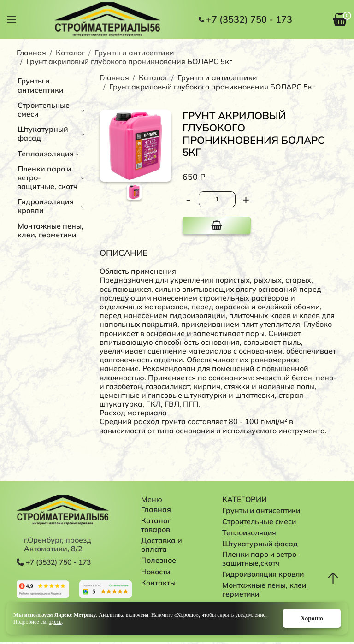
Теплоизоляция (46, 154)
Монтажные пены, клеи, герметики (50, 230)
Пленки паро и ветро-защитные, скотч (47, 177)
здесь (56, 621)
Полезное (159, 560)
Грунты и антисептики (135, 53)
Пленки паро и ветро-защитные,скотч (262, 559)
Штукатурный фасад (43, 133)
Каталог (70, 53)
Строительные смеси (44, 109)
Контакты (158, 583)
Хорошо (309, 618)
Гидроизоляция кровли (46, 206)
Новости (156, 572)
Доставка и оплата (162, 545)
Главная (31, 53)
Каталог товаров (157, 525)
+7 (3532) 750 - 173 (249, 19)
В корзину (217, 225)
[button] (12, 18)
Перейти (43, 590)
